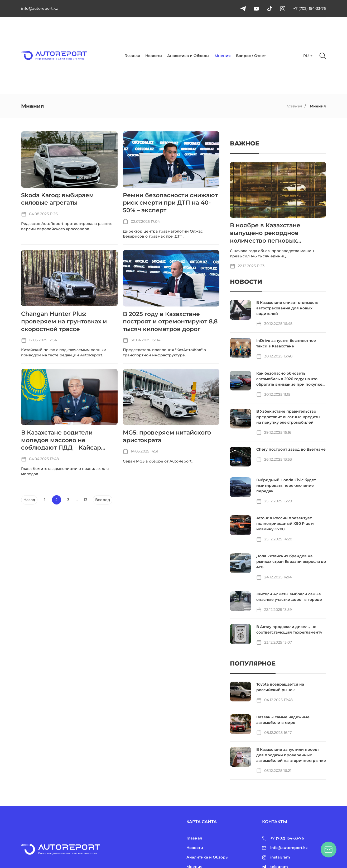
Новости (154, 56)
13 (86, 500)
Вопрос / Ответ (251, 56)
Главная (132, 56)
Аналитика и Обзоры (188, 56)
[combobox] (307, 56)
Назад (29, 500)
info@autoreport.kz (39, 8)
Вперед (103, 500)
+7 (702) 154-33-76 (310, 8)
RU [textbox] (306, 56)
